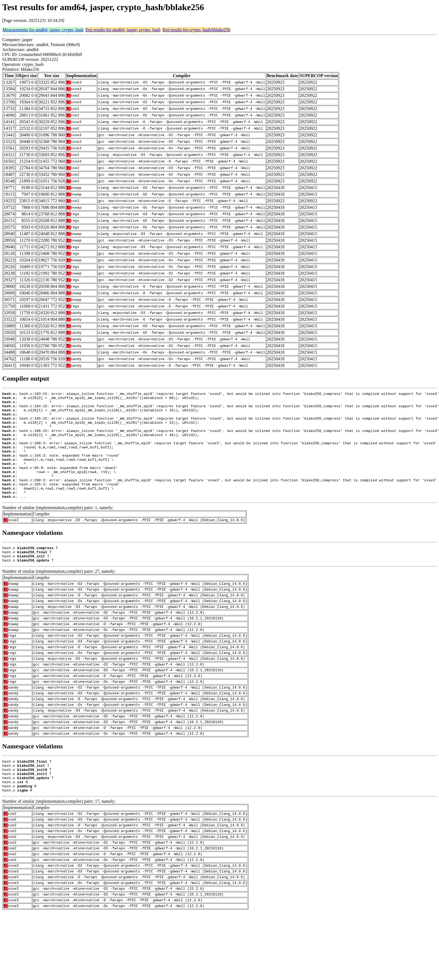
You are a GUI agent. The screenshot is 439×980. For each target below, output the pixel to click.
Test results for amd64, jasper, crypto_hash (123, 30)
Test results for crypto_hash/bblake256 (196, 30)
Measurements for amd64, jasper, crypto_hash (43, 30)
